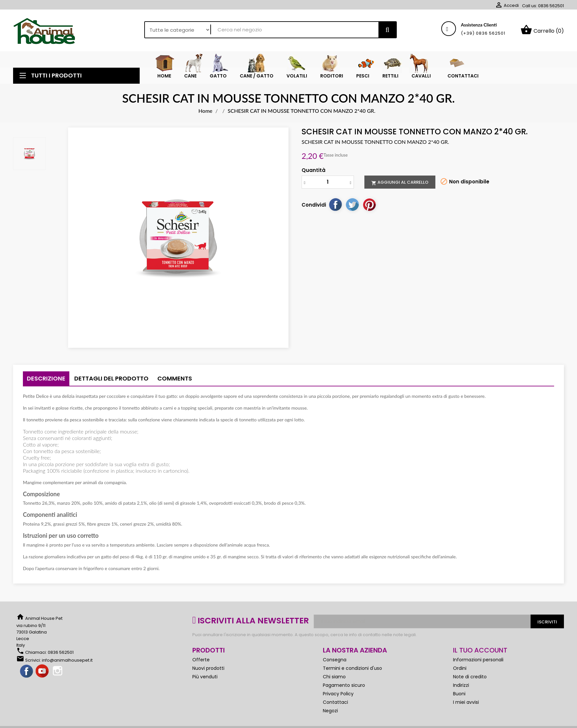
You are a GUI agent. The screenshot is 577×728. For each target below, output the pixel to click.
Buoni (459, 694)
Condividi (335, 204)
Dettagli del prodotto (111, 378)
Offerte (201, 660)
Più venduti (205, 677)
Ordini (460, 668)
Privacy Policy (338, 694)
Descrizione (46, 378)
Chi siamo (334, 677)
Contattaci (335, 702)
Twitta (352, 204)
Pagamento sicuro (344, 685)
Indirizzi (461, 685)
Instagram (58, 671)
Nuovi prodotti (208, 668)
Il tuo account (480, 650)
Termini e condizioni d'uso (352, 668)
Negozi (330, 711)
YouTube (43, 671)
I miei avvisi (466, 702)
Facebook (27, 671)
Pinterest (369, 204)
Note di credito (470, 677)
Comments (175, 378)
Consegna (335, 660)
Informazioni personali (478, 660)
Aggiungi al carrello (400, 182)
